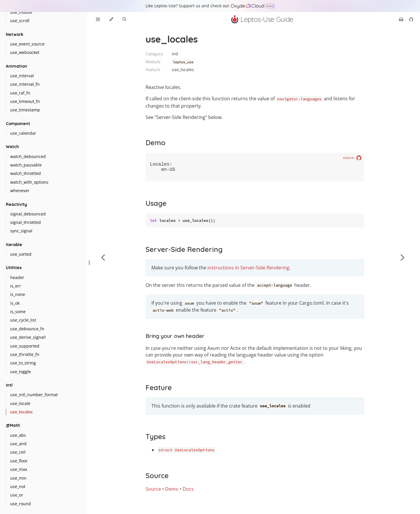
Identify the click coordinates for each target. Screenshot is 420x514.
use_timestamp (25, 110)
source (352, 158)
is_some (18, 312)
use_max (19, 469)
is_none (18, 294)
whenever (20, 191)
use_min (18, 478)
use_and (18, 444)
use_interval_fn (25, 84)
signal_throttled (26, 222)
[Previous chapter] (103, 257)
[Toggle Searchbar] (124, 19)
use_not (18, 486)
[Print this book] (402, 19)
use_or (17, 495)
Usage (156, 206)
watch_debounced (28, 156)
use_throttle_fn (25, 354)
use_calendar (23, 133)
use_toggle (21, 372)
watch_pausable (26, 165)
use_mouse (21, 12)
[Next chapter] (402, 257)
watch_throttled (26, 173)
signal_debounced (28, 214)
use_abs (18, 435)
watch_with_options (29, 182)
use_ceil (18, 452)
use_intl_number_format (34, 395)
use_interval (22, 76)
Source (157, 478)
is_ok (15, 303)
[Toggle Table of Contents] (98, 19)
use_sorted (21, 254)
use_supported (25, 346)
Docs (188, 491)
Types (155, 439)
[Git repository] (411, 19)
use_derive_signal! (28, 337)
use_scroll (20, 21)
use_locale (20, 403)
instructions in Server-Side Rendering (248, 270)
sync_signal (21, 231)
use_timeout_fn (25, 101)
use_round (21, 504)
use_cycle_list (23, 320)
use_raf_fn (20, 93)
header (17, 277)
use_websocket (25, 52)
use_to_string (23, 363)
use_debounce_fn (27, 329)
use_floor (19, 461)
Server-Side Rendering (184, 252)
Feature (159, 390)
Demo (155, 143)
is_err (16, 286)
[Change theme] (111, 19)
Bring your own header (175, 338)
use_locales (21, 412)
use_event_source (27, 44)
